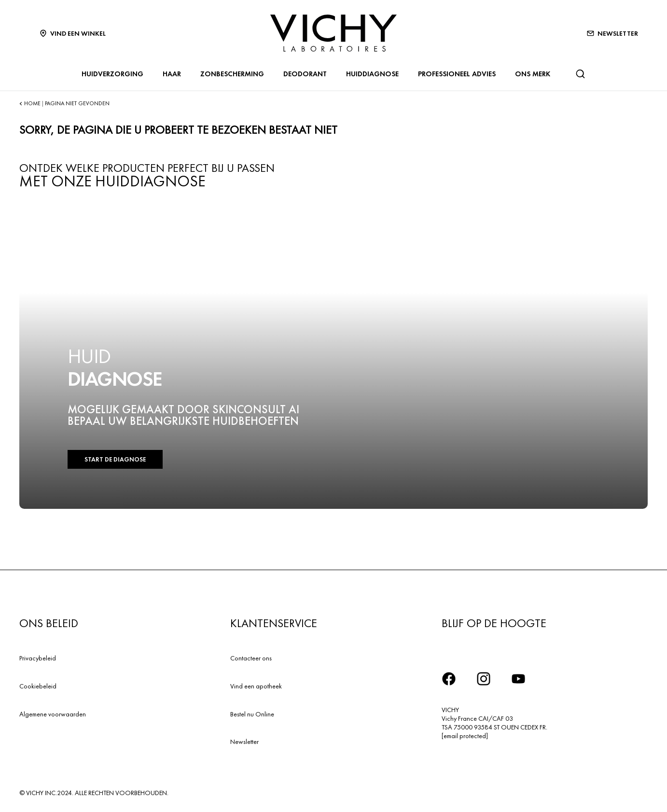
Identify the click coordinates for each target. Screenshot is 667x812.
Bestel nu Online (252, 714)
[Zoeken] (580, 74)
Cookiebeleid (38, 686)
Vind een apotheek (256, 686)
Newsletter (244, 742)
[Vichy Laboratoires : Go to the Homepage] (333, 33)
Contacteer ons (251, 658)
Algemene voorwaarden (53, 714)
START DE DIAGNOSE (115, 459)
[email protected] (465, 736)
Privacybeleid (38, 658)
